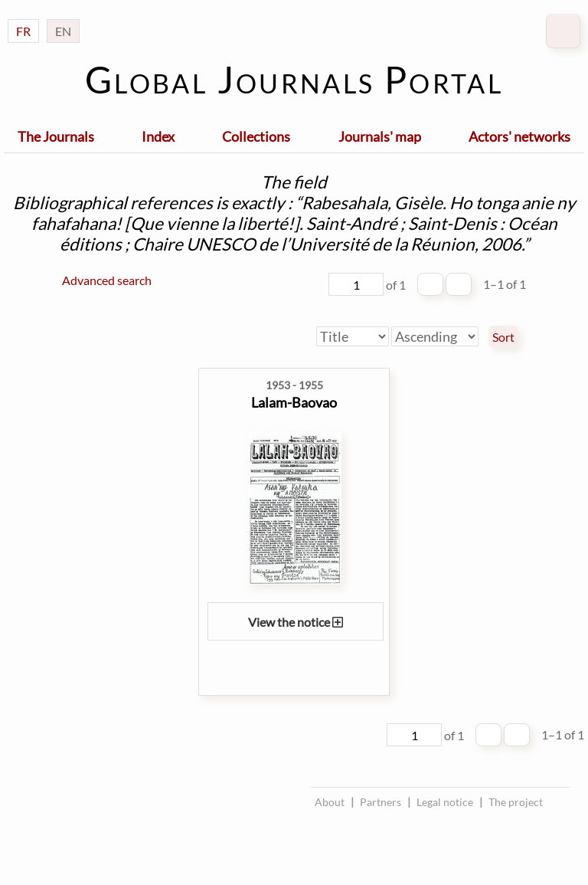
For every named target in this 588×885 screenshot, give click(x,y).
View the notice (296, 622)
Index (158, 136)
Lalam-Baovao (294, 402)
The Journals (56, 136)
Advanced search (107, 280)
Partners (381, 802)
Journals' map (380, 136)
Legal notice (445, 802)
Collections (256, 136)
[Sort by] (353, 336)
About (330, 802)
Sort (503, 337)
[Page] (356, 284)
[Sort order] (435, 336)
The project (516, 802)
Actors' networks (519, 136)
